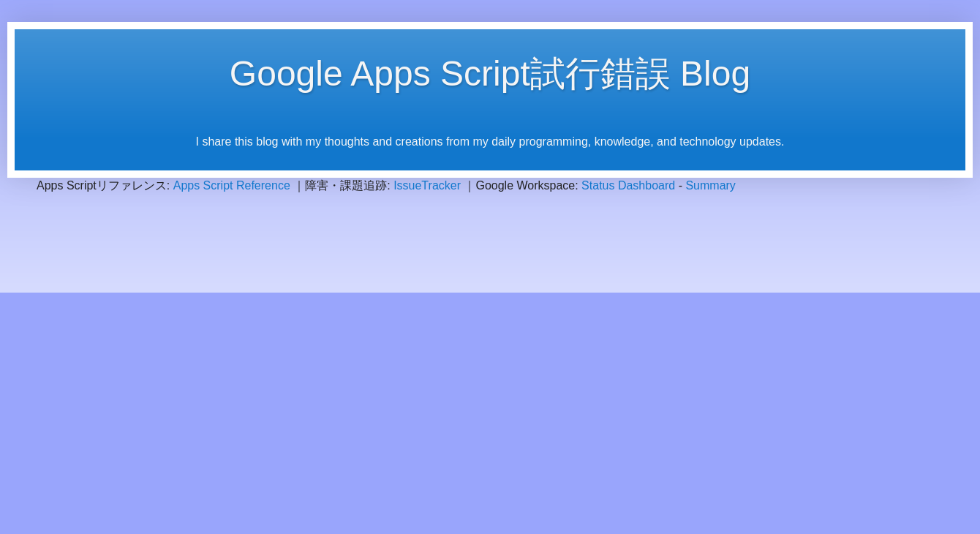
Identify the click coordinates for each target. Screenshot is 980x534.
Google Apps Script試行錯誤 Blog (490, 74)
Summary (710, 185)
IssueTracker (427, 185)
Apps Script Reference (232, 185)
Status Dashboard (628, 185)
